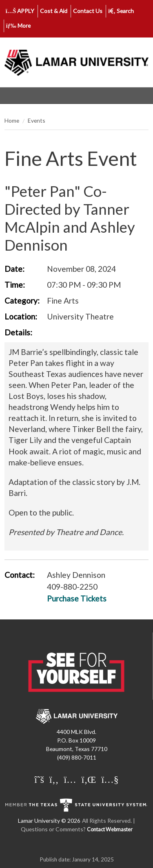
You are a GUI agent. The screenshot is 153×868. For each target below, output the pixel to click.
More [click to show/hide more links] (18, 25)
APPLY (20, 11)
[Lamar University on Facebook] (55, 779)
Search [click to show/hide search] (121, 11)
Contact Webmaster (110, 829)
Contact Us (88, 11)
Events (37, 120)
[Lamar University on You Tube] (110, 779)
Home (12, 120)
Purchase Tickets (77, 598)
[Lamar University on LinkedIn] (90, 779)
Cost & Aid (54, 11)
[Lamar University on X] (40, 779)
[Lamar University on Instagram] (71, 779)
